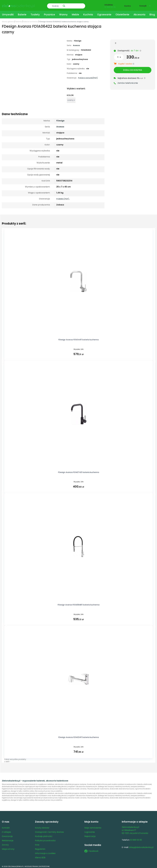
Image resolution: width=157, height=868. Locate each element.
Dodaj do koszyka (133, 69)
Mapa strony (8, 848)
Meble (75, 13)
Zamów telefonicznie (128, 82)
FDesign (60, 119)
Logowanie (90, 831)
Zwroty (5, 843)
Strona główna (8, 20)
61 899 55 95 (110, 6)
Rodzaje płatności (44, 835)
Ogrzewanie (104, 13)
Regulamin (40, 848)
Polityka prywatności (45, 839)
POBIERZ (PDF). (63, 197)
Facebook (91, 849)
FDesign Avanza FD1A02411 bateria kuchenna (79, 736)
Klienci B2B (40, 856)
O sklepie (6, 831)
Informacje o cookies (45, 852)
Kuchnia (88, 13)
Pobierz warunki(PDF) (88, 76)
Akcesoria (139, 13)
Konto (128, 5)
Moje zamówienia (93, 826)
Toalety (35, 13)
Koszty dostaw (42, 826)
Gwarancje (7, 835)
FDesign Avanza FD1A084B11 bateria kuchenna (79, 603)
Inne (37, 843)
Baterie (22, 13)
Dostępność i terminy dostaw (49, 831)
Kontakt (6, 826)
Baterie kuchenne (30, 20)
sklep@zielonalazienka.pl (141, 846)
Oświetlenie (122, 13)
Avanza (76, 44)
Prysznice (49, 13)
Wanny (63, 13)
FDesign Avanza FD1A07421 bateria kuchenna (79, 471)
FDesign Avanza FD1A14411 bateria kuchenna (79, 338)
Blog (152, 13)
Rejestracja (90, 835)
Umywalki (8, 13)
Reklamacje (8, 839)
